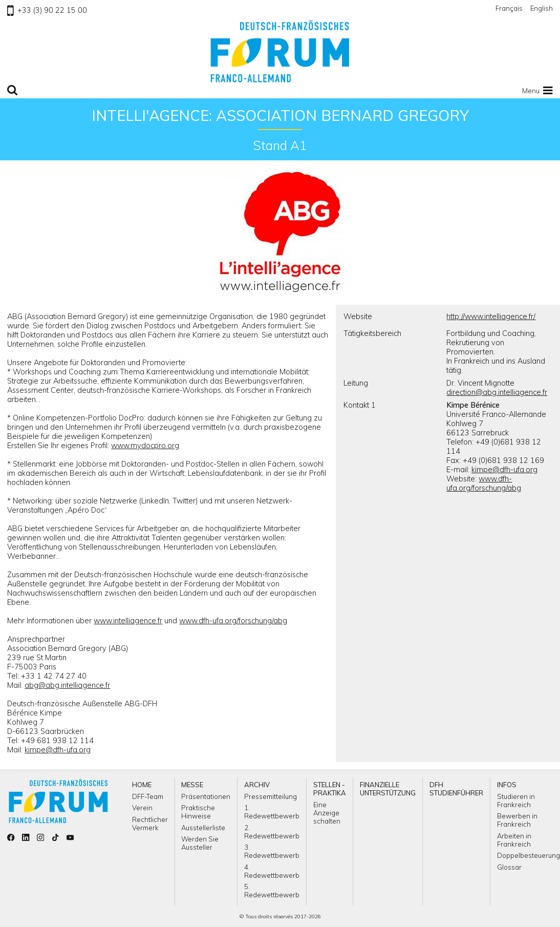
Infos (507, 785)
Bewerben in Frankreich (517, 820)
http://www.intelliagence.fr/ (491, 317)
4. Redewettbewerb (272, 871)
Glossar (509, 867)
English (542, 8)
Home (142, 785)
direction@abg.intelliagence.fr (497, 392)
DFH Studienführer (456, 789)
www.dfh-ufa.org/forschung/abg (233, 621)
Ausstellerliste (203, 828)
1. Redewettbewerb (272, 812)
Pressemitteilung (271, 796)
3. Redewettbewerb (272, 851)
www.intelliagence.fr (128, 621)
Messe (192, 785)
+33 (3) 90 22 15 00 (47, 10)
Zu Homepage (280, 51)
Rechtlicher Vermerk (150, 824)
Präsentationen (206, 796)
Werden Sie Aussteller (200, 843)
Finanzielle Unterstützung (388, 789)
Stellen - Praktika (330, 789)
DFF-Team (148, 796)
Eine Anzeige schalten (327, 813)
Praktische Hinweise (198, 812)
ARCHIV (257, 785)
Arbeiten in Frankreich (514, 840)
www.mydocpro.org (145, 446)
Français (509, 8)
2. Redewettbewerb (272, 832)
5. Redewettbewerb (272, 891)
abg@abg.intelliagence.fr (67, 685)
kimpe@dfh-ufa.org (58, 750)
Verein (142, 808)
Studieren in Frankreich (516, 800)
